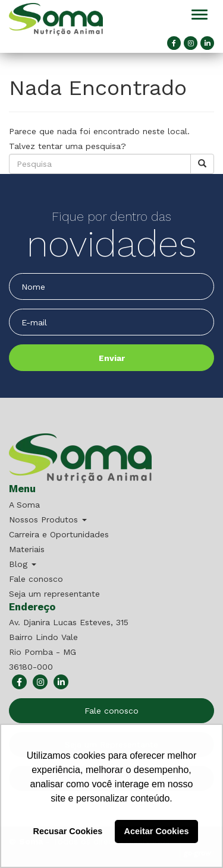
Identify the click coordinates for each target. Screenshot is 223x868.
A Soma (24, 505)
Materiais (27, 549)
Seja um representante (54, 594)
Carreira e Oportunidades (59, 534)
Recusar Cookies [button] (68, 831)
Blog (23, 564)
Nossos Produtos (48, 519)
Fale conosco (36, 579)
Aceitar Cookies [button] (157, 831)
